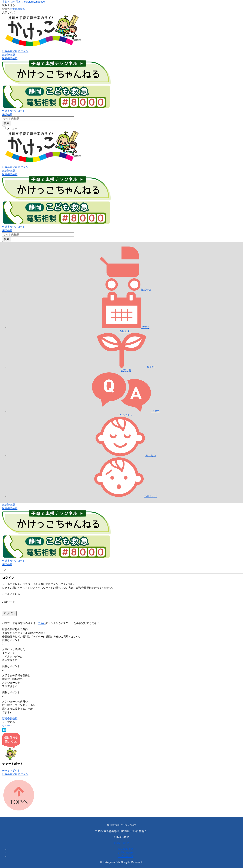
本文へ (6, 2)
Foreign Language (34, 2)
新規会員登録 (10, 51)
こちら (42, 623)
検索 (7, 123)
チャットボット (11, 771)
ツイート (7, 726)
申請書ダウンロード (14, 111)
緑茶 (23, 9)
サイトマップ (126, 856)
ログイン (23, 51)
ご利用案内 (17, 2)
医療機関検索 (10, 58)
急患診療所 (9, 55)
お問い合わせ (121, 843)
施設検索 (7, 114)
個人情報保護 (126, 849)
